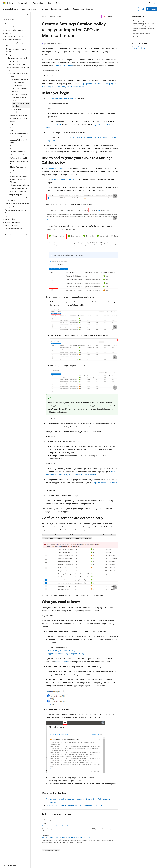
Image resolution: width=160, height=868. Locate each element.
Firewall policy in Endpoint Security (62, 650)
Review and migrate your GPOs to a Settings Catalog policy (145, 25)
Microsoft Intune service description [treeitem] (17, 235)
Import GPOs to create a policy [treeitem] (21, 105)
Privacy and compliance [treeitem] (12, 232)
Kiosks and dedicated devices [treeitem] (20, 173)
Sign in (155, 3)
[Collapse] (27, 15)
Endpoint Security (62, 662)
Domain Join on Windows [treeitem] (18, 137)
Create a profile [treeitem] (13, 61)
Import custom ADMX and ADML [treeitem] (19, 90)
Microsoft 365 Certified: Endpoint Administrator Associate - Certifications (67, 837)
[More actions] (116, 17)
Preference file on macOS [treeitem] (18, 158)
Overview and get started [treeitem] (20, 79)
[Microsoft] (4, 3)
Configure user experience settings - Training (57, 826)
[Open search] (150, 3)
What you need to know (141, 33)
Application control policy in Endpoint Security (66, 654)
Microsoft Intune (55, 16)
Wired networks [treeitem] (15, 146)
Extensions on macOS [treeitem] (17, 155)
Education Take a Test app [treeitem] (18, 188)
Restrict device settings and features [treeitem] (19, 120)
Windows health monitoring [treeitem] (19, 185)
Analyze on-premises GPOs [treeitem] (20, 99)
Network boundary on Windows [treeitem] (17, 181)
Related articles (138, 36)
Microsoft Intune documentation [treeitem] (16, 24)
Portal (142, 9)
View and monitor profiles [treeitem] (17, 64)
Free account (152, 9)
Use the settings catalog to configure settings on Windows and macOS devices (76, 805)
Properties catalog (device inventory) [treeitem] (19, 111)
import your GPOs (56, 168)
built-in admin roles (54, 124)
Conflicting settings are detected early (144, 30)
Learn (44, 16)
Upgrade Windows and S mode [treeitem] (18, 141)
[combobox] (15, 20)
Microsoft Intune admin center (62, 99)
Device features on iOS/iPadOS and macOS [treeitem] (18, 150)
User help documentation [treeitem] (13, 228)
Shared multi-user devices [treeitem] (19, 176)
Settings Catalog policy (64, 66)
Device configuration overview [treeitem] (18, 58)
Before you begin (139, 21)
